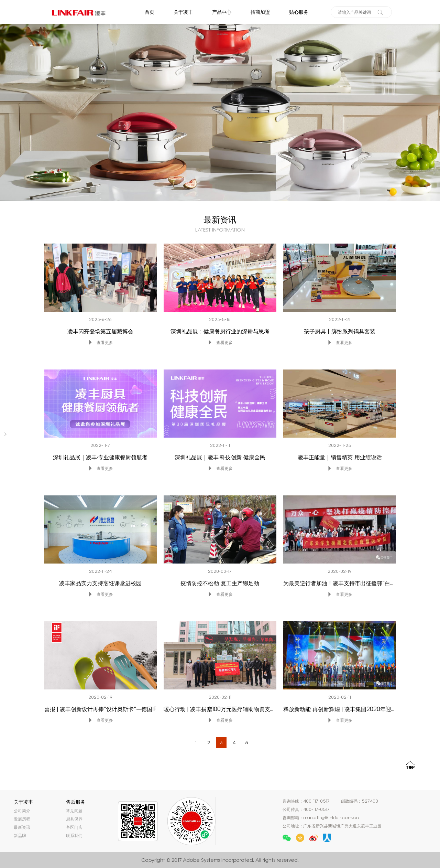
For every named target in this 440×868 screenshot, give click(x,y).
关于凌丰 (183, 12)
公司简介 (22, 811)
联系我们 (74, 835)
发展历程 (22, 819)
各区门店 (74, 827)
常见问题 (74, 811)
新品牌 (20, 835)
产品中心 (222, 12)
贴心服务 (299, 12)
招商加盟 (260, 12)
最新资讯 (22, 827)
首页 (150, 12)
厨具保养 (74, 819)
